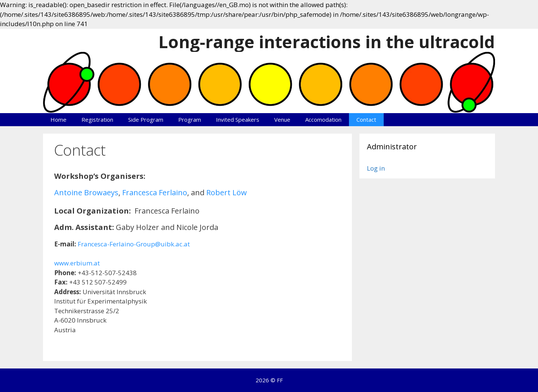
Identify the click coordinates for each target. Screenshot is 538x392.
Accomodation (323, 119)
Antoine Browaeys (86, 192)
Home (58, 119)
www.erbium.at (77, 263)
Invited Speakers (238, 119)
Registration (97, 119)
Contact (366, 119)
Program (190, 119)
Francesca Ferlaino (155, 192)
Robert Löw (227, 192)
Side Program (146, 119)
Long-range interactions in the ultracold (327, 42)
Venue (282, 119)
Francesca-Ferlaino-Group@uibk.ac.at (134, 244)
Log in (376, 168)
